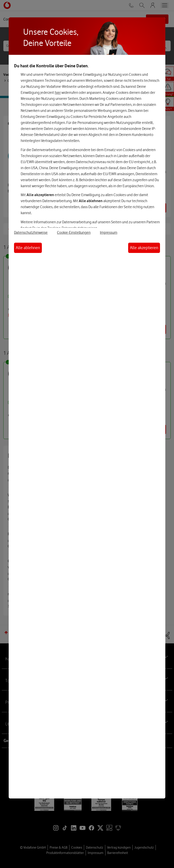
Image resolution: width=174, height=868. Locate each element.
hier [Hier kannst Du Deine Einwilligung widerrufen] (58, 92)
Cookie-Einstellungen (74, 232)
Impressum (109, 232)
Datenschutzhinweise (31, 232)
